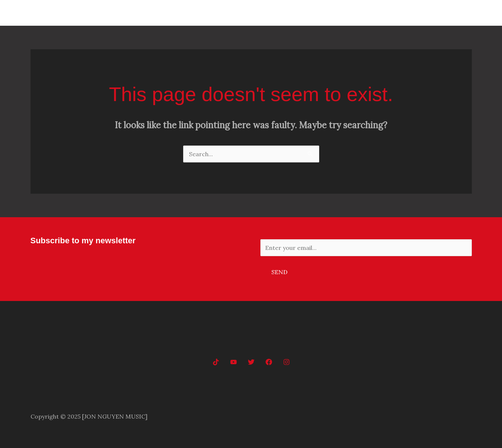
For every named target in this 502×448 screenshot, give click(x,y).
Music (409, 13)
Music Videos (448, 13)
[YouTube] (234, 362)
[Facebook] (269, 362)
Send (280, 272)
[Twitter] (251, 362)
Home (380, 13)
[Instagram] (286, 362)
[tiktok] (216, 362)
